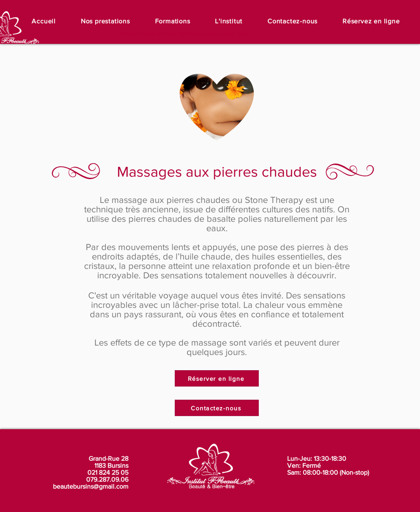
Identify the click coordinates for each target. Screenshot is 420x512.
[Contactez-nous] (217, 408)
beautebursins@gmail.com (91, 486)
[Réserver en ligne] (217, 378)
